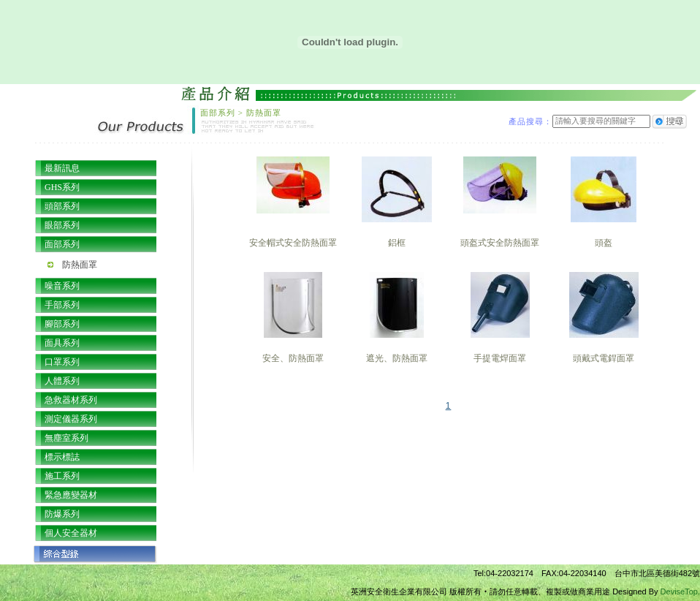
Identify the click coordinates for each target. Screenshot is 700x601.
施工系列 (62, 476)
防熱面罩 (80, 265)
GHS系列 (62, 187)
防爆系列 (62, 514)
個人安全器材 (71, 533)
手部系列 (62, 305)
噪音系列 (62, 286)
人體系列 (62, 381)
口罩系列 (62, 362)
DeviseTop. (680, 591)
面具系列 (62, 343)
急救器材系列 (71, 400)
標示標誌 (62, 457)
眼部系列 (62, 225)
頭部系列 (62, 206)
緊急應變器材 (71, 495)
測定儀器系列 (71, 419)
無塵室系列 (66, 438)
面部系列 (62, 244)
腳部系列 (62, 324)
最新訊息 (62, 168)
